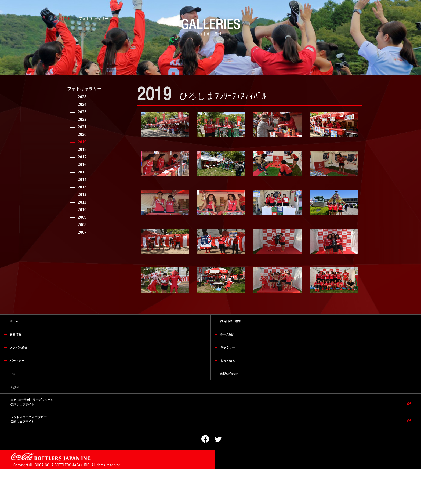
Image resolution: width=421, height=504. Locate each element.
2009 (82, 217)
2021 (82, 127)
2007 (82, 232)
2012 (82, 195)
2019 (82, 142)
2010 (82, 210)
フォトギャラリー (93, 19)
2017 (82, 157)
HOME (65, 19)
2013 (82, 187)
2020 (82, 134)
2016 (82, 164)
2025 (82, 97)
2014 (82, 180)
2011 (82, 202)
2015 (82, 172)
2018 (82, 149)
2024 (82, 104)
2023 (82, 112)
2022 (82, 119)
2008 (82, 225)
